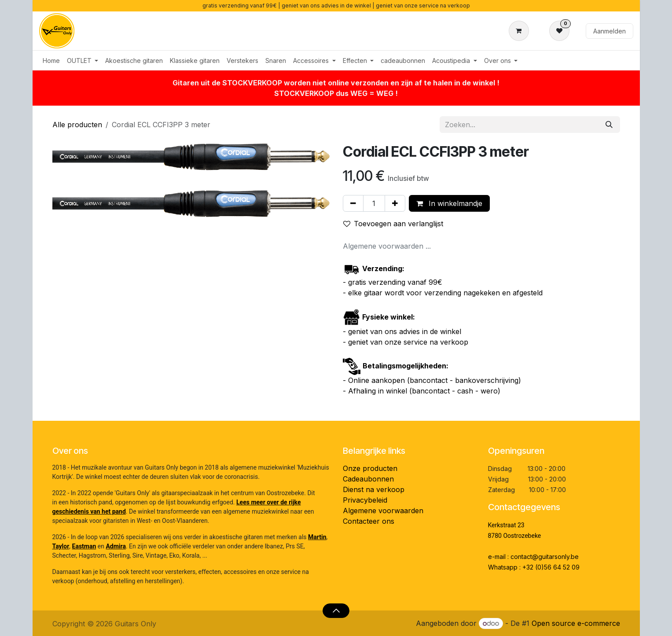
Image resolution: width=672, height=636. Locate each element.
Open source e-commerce (576, 623)
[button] (336, 610)
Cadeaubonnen (368, 479)
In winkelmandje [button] (449, 203)
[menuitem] (51, 61)
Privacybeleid (365, 500)
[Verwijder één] (353, 203)
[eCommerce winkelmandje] (521, 31)
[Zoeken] (609, 125)
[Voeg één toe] (395, 203)
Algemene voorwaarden (383, 511)
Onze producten (370, 468)
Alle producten (77, 125)
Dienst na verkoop (374, 489)
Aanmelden (610, 31)
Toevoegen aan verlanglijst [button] (393, 224)
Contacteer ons (369, 521)
